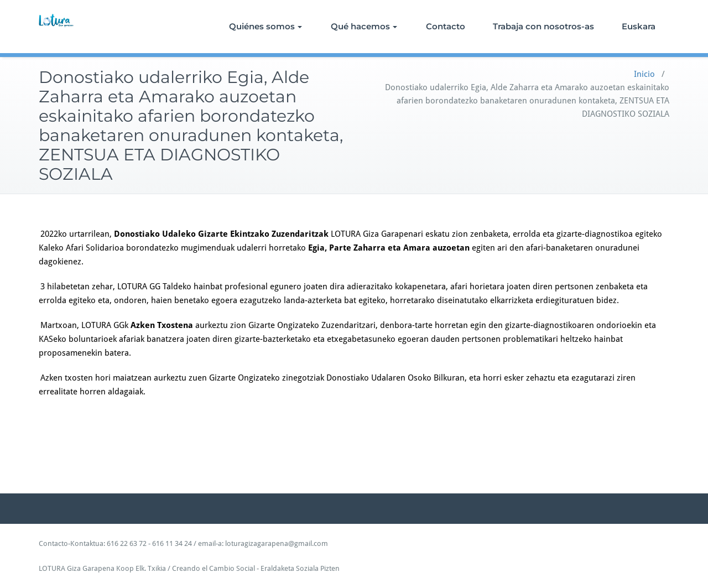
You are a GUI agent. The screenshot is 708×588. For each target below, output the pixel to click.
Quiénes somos (265, 26)
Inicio (644, 74)
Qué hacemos (364, 26)
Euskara (639, 26)
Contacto (446, 26)
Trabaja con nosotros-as (543, 26)
